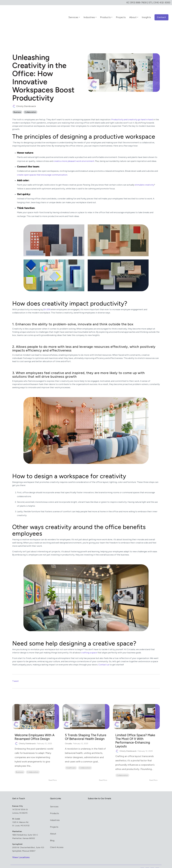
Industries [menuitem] (55, 814)
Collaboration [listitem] (33, 766)
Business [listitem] (20, 766)
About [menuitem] (53, 827)
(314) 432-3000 (162, 3)
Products (106, 14)
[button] (142, 863)
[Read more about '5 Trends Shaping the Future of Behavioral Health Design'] (86, 710)
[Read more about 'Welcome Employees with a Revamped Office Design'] (36, 710)
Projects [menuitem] (54, 820)
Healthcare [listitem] (71, 765)
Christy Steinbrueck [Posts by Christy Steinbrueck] (27, 737)
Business (17, 106)
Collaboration (30, 106)
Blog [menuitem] (52, 834)
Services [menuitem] (54, 800)
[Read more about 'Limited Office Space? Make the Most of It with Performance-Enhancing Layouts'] (136, 710)
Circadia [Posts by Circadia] (68, 741)
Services (74, 14)
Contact (161, 14)
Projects (121, 14)
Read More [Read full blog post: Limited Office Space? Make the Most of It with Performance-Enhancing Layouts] (153, 774)
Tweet (15, 675)
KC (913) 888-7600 (136, 3)
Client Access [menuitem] (57, 841)
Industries (90, 14)
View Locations (21, 851)
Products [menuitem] (54, 807)
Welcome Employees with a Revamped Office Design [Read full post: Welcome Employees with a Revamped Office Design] (35, 730)
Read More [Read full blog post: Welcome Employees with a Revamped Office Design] (53, 774)
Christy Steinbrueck (24, 100)
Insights (146, 14)
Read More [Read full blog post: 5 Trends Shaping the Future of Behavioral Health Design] (103, 774)
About (134, 14)
